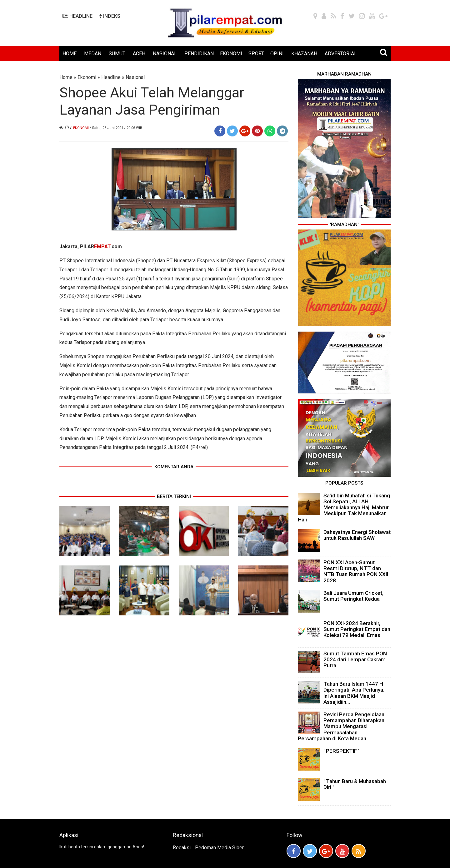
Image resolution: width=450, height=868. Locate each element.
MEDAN (93, 54)
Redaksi (182, 848)
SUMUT (117, 54)
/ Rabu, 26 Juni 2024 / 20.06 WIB (116, 128)
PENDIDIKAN (199, 54)
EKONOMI (231, 54)
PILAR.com (101, 247)
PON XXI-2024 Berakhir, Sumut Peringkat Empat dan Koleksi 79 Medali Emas (357, 629)
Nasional (135, 77)
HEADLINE (77, 16)
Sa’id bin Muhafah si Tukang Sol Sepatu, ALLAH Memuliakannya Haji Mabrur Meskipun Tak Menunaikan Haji (344, 508)
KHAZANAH (304, 54)
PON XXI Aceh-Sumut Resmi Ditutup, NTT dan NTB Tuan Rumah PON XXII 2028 (356, 571)
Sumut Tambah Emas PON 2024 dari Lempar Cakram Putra (355, 659)
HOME (70, 54)
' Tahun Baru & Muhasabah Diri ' (355, 784)
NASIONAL (165, 54)
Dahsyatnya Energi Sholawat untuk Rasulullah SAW (357, 535)
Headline (111, 77)
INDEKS (110, 16)
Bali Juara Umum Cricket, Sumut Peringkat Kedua (353, 596)
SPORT (256, 54)
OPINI (277, 54)
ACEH (139, 54)
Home (66, 77)
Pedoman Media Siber (219, 848)
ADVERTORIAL (341, 54)
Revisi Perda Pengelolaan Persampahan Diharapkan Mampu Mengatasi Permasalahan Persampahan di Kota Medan (341, 726)
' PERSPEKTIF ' (341, 751)
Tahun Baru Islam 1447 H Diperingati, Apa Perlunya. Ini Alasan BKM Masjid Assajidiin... (354, 693)
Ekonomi (87, 77)
